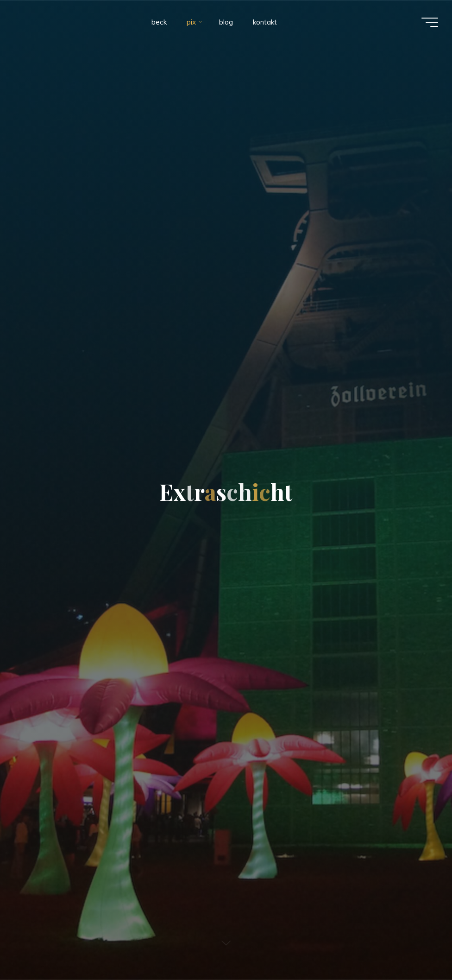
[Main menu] (430, 22)
